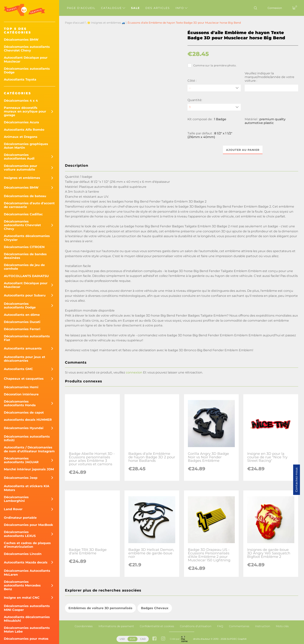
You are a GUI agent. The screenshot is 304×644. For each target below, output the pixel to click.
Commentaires (239, 626)
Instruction (263, 626)
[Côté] (214, 88)
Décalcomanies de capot (24, 413)
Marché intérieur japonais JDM (29, 469)
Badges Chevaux (155, 608)
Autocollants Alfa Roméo (24, 130)
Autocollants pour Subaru (25, 295)
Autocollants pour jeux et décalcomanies (25, 359)
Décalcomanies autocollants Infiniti (27, 438)
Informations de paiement (116, 626)
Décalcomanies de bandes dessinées (25, 256)
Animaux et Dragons (21, 137)
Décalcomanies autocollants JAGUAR (21, 460)
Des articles (158, 8)
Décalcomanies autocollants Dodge (27, 70)
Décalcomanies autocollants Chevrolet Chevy (27, 49)
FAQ (220, 626)
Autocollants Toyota (20, 79)
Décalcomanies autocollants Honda (20, 403)
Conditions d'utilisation (196, 626)
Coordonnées (84, 626)
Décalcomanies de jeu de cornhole (24, 267)
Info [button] (181, 8)
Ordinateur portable (20, 518)
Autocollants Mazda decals (26, 562)
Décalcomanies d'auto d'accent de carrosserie (29, 205)
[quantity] (214, 107)
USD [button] (122, 639)
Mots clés (282, 626)
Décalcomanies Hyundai (24, 428)
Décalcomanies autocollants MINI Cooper (27, 608)
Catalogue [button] (113, 8)
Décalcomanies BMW (21, 40)
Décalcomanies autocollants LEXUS (20, 534)
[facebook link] (154, 639)
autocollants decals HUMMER (28, 420)
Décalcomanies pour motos (26, 639)
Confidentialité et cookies (157, 626)
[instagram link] (163, 639)
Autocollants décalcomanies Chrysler (27, 238)
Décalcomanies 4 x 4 (21, 101)
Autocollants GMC (18, 369)
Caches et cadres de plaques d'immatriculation (27, 545)
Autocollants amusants (23, 348)
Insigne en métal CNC (22, 598)
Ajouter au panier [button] (243, 150)
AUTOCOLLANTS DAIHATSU (26, 276)
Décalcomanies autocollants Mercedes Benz (22, 585)
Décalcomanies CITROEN (24, 247)
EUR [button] (133, 639)
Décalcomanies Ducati (22, 322)
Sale (135, 8)
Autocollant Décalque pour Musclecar (26, 59)
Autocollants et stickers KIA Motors (27, 488)
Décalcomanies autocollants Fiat (27, 338)
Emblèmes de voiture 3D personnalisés (100, 608)
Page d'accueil (81, 8)
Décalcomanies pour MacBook (28, 525)
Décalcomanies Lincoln (23, 554)
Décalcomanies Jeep (21, 478)
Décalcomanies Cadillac (23, 214)
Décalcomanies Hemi (21, 387)
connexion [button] (134, 372)
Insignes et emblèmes (22, 178)
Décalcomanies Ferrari (22, 329)
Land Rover (13, 509)
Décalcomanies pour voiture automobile (21, 168)
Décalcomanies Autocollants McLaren (27, 573)
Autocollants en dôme (22, 315)
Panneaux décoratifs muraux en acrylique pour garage (25, 111)
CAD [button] (143, 639)
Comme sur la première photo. (212, 65)
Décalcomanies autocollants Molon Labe (27, 630)
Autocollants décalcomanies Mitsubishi (27, 619)
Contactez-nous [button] (296, 480)
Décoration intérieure (21, 394)
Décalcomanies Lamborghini (16, 499)
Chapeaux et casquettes (24, 379)
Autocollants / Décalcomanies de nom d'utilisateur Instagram (29, 449)
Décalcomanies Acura (21, 122)
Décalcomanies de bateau (25, 196)
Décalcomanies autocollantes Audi (19, 157)
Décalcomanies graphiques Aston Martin (26, 146)
